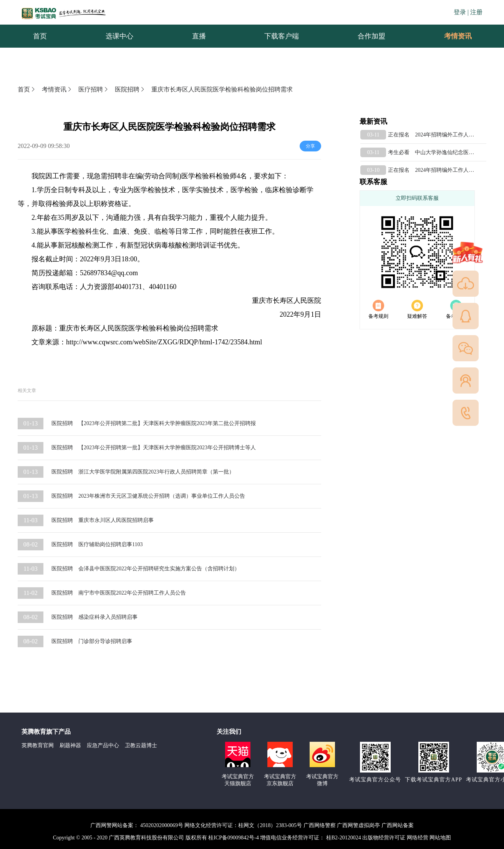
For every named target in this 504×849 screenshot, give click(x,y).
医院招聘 (130, 89)
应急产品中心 (103, 745)
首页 (27, 89)
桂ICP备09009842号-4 (233, 838)
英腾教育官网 (38, 745)
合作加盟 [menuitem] (371, 36)
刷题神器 (70, 745)
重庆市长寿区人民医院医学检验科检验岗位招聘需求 (222, 89)
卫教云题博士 (141, 745)
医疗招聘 (94, 89)
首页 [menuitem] (40, 36)
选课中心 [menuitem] (119, 36)
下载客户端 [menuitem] (282, 36)
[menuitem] (458, 36)
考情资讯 (452, 36)
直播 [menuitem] (199, 36)
